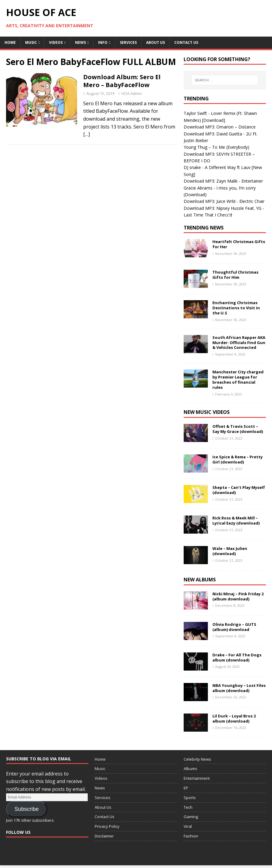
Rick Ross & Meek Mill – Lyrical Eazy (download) (236, 520)
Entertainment (197, 778)
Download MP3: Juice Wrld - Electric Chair (224, 201)
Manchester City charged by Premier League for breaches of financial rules (238, 380)
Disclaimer (104, 836)
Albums (190, 769)
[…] (87, 134)
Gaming (191, 817)
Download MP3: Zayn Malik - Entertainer (223, 181)
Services (128, 42)
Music (31, 42)
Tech (188, 807)
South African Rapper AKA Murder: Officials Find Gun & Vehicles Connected (239, 343)
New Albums (200, 580)
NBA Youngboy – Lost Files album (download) (239, 688)
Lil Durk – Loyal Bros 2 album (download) (234, 718)
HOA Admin (132, 93)
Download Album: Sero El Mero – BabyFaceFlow (122, 81)
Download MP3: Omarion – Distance (220, 127)
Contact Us (186, 42)
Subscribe (27, 809)
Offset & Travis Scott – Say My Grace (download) (238, 429)
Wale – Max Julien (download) (230, 551)
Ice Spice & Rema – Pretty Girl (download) (238, 459)
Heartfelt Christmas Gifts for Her (239, 244)
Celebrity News (197, 759)
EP (186, 788)
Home (10, 42)
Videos (56, 42)
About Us (156, 42)
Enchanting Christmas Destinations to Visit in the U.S (236, 308)
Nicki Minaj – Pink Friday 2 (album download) (238, 596)
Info (103, 42)
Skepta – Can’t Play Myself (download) (239, 490)
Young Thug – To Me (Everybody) (216, 147)
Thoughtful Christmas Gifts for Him (235, 275)
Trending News (204, 228)
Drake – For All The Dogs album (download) (237, 657)
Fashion (191, 836)
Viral (188, 826)
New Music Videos (207, 412)
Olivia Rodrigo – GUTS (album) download (234, 627)
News (80, 42)
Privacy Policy (107, 826)
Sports (190, 798)
